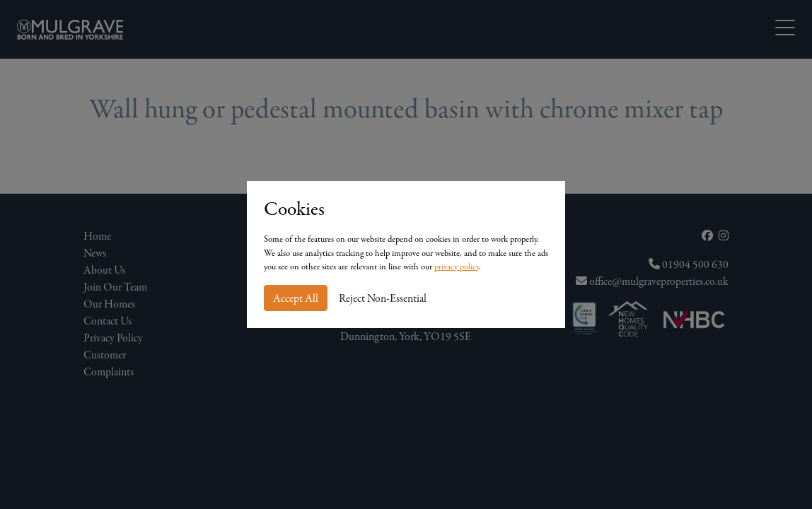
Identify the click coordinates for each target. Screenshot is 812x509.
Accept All (296, 298)
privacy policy (457, 267)
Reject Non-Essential (383, 298)
